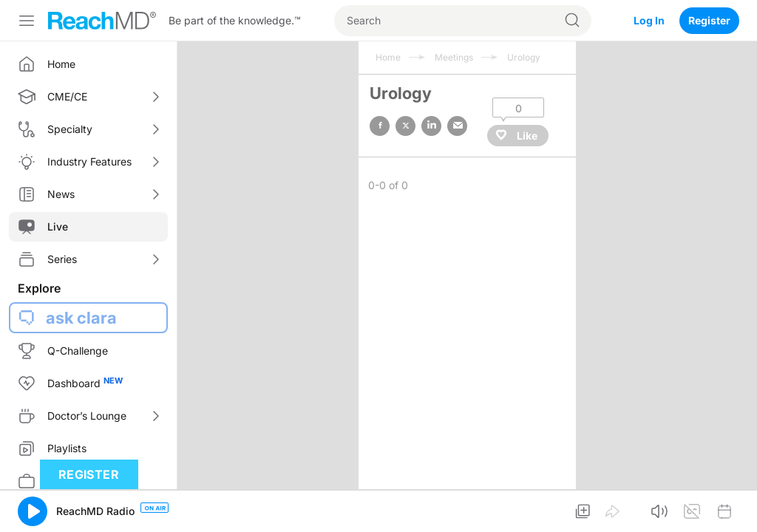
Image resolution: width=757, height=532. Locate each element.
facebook (380, 126)
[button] (33, 511)
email (457, 126)
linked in (431, 126)
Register (709, 20)
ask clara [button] (81, 318)
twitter (405, 126)
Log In (649, 20)
